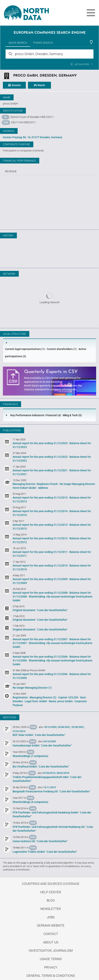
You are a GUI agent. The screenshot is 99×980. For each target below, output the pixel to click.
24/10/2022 (50, 741)
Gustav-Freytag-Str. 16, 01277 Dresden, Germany (33, 137)
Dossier (14, 85)
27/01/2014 (19, 731)
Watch (39, 85)
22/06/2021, (78, 727)
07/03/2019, (49, 773)
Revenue (11, 171)
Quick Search (18, 43)
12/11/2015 (49, 787)
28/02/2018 (63, 773)
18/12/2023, (50, 727)
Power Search (43, 43)
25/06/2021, (64, 727)
